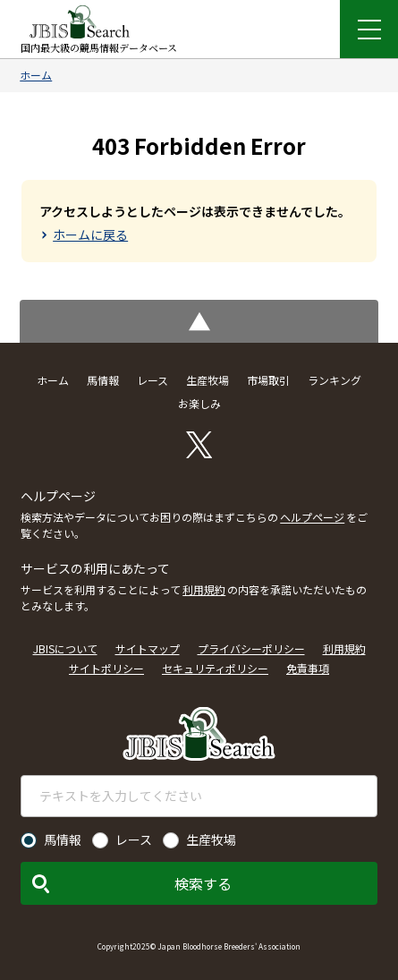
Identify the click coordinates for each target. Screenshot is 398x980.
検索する (203, 883)
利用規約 (204, 589)
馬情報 (103, 380)
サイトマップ (148, 648)
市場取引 (268, 380)
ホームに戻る (90, 234)
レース (152, 380)
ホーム (36, 75)
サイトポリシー (106, 668)
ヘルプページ (312, 517)
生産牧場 (207, 380)
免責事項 (308, 668)
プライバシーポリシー (251, 648)
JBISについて (65, 648)
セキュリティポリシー (215, 668)
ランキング (334, 380)
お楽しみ (199, 403)
